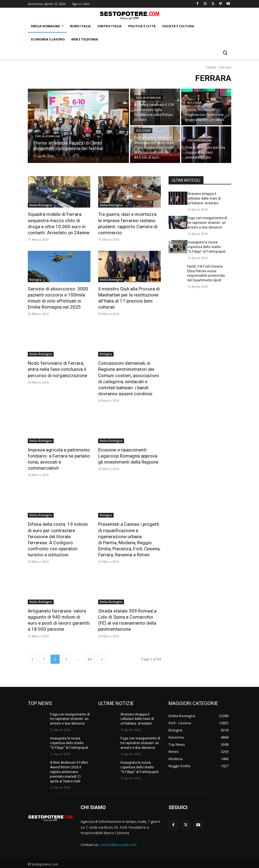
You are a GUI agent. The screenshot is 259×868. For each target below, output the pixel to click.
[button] (225, 53)
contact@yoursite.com (118, 843)
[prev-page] (32, 658)
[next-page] (102, 658)
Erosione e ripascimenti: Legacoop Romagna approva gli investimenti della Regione (128, 455)
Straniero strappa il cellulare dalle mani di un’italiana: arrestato (204, 198)
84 (90, 658)
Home (211, 67)
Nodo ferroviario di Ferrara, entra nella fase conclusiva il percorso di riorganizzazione (57, 369)
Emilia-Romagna (48, 136)
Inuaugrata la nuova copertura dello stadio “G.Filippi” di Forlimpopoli (205, 247)
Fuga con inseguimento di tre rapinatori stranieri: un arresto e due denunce (207, 223)
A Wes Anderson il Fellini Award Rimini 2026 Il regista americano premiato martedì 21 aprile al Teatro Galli (70, 771)
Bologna (194, 103)
